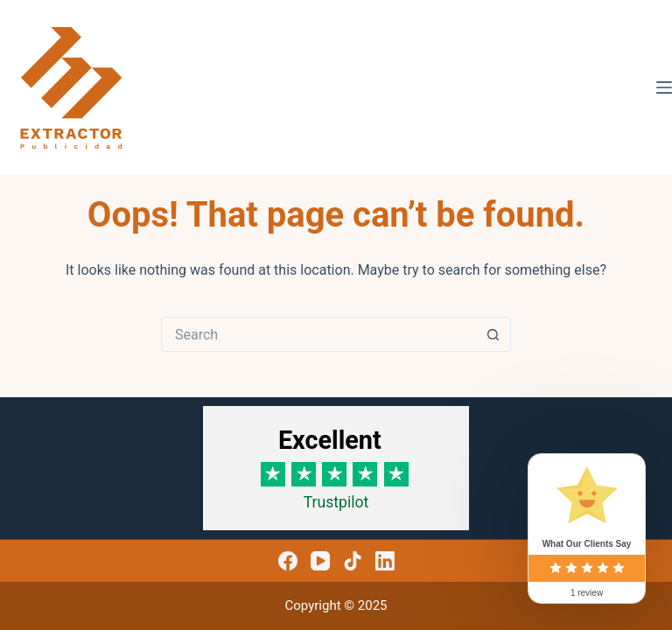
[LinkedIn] (385, 561)
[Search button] (493, 334)
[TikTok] (353, 561)
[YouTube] (320, 561)
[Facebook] (288, 561)
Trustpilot (336, 502)
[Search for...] (318, 334)
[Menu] (664, 87)
